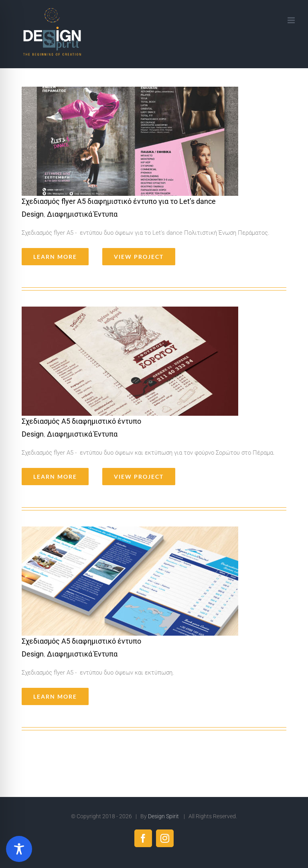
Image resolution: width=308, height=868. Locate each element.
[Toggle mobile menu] (292, 20)
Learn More (55, 257)
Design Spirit (164, 816)
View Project (139, 257)
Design (33, 214)
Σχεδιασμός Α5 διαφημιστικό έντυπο (81, 421)
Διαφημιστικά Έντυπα (82, 214)
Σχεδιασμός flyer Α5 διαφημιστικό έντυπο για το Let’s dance (119, 201)
